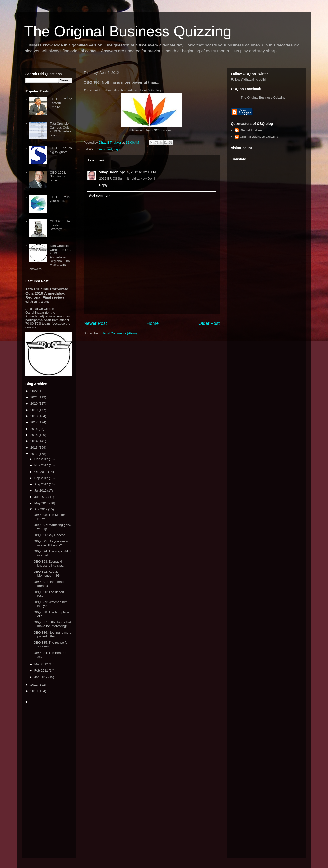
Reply (103, 185)
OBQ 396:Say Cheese (49, 535)
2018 (35, 416)
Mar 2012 (42, 664)
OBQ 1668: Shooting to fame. (58, 176)
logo (117, 149)
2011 (35, 685)
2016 (35, 429)
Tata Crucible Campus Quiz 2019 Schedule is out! (60, 129)
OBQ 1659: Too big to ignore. (61, 150)
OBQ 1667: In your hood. (60, 199)
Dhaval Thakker (251, 130)
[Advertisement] (49, 780)
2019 (35, 410)
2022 (35, 391)
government (104, 149)
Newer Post (95, 323)
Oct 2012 (41, 472)
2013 (35, 447)
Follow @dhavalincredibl (248, 80)
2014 (35, 441)
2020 (35, 403)
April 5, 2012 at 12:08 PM (138, 172)
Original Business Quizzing (259, 137)
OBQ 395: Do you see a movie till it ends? (50, 543)
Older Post (209, 323)
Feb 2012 (42, 671)
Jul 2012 (41, 491)
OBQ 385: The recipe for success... (51, 645)
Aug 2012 (42, 484)
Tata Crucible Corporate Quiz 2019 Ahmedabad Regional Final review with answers (50, 257)
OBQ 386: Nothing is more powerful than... (52, 634)
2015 (35, 435)
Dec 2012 (42, 459)
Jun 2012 (41, 497)
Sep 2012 (42, 478)
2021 (35, 397)
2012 (35, 454)
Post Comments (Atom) (120, 333)
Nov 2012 (42, 465)
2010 (35, 691)
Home (153, 323)
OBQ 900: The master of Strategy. (60, 225)
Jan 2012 (41, 677)
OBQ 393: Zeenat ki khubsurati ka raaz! (49, 563)
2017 (35, 422)
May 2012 (42, 503)
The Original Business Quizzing (128, 31)
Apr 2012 (41, 509)
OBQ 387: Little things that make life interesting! (52, 624)
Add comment (100, 195)
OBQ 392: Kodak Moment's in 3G (47, 574)
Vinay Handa (109, 172)
